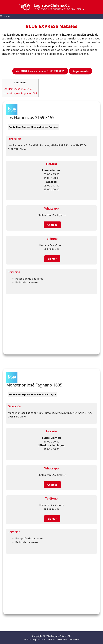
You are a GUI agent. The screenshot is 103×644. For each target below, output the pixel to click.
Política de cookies (58, 639)
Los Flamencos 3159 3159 (18, 89)
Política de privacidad (35, 639)
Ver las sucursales (40, 71)
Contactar (74, 639)
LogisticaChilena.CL (52, 5)
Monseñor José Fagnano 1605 (20, 93)
